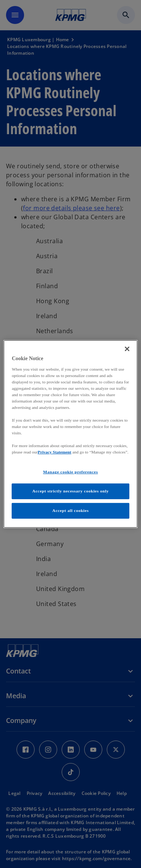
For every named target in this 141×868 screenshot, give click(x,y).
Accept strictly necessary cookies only (71, 491)
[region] (70, 434)
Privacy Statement (54, 452)
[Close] (127, 349)
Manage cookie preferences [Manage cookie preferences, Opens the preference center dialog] (71, 472)
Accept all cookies (70, 510)
